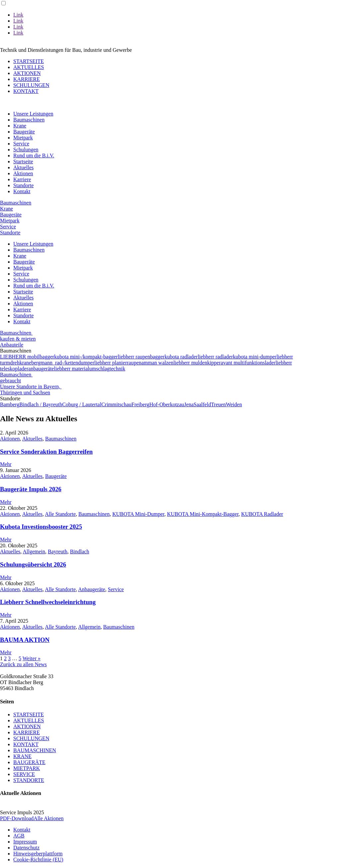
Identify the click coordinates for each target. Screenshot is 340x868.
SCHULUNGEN (31, 85)
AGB (19, 836)
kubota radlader (181, 357)
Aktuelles (23, 167)
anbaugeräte (41, 369)
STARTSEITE (29, 61)
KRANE (22, 756)
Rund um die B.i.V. (34, 156)
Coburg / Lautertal (82, 404)
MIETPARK (27, 768)
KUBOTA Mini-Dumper (138, 514)
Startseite (23, 161)
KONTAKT (26, 91)
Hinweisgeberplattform (38, 854)
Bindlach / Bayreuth (41, 404)
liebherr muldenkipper (197, 363)
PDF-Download (17, 818)
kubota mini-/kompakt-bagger (86, 357)
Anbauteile (12, 345)
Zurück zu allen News (23, 664)
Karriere (22, 179)
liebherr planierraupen (118, 363)
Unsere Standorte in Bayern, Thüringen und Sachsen (31, 390)
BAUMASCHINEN (35, 750)
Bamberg (10, 404)
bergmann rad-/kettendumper (63, 363)
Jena (189, 404)
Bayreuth (58, 552)
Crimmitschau (116, 404)
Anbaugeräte (92, 589)
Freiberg (140, 404)
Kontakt (22, 191)
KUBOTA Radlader (262, 514)
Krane (20, 126)
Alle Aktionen (48, 818)
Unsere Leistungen (33, 114)
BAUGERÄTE (29, 762)
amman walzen (157, 363)
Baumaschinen (29, 120)
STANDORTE (29, 780)
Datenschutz (26, 848)
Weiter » (32, 658)
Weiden (234, 404)
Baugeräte (24, 132)
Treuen (218, 404)
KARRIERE (27, 79)
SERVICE (24, 774)
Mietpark (23, 138)
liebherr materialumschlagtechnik (90, 369)
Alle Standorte (60, 514)
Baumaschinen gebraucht (16, 378)
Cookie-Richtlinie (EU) (38, 860)
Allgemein (34, 552)
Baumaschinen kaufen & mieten (18, 336)
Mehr (6, 464)
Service (21, 144)
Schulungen (26, 150)
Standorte (23, 185)
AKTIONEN (27, 73)
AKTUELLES (29, 67)
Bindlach (80, 552)
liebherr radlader (215, 357)
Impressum (25, 842)
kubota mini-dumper (255, 357)
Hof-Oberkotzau (167, 404)
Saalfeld (202, 404)
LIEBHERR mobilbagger (27, 357)
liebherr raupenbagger (141, 357)
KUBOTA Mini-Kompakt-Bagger (203, 514)
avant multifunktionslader (248, 363)
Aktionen (23, 173)
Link (18, 15)
